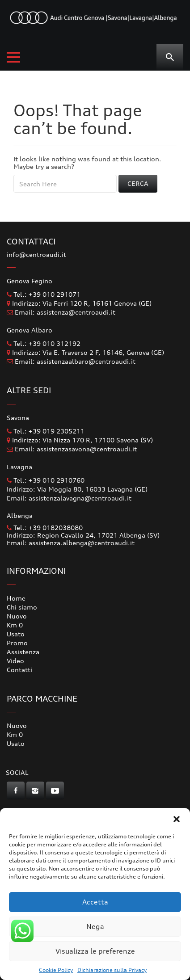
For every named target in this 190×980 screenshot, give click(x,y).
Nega (95, 927)
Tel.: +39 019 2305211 (46, 431)
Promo (17, 643)
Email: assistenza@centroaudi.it (65, 312)
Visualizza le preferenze (95, 951)
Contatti (19, 670)
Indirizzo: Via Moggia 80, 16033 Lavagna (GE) (77, 489)
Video (15, 661)
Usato (16, 634)
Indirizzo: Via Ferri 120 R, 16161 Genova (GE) (79, 303)
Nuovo (17, 616)
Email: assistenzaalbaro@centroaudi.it (75, 361)
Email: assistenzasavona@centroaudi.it (76, 449)
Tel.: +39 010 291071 (44, 294)
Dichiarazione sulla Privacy (112, 970)
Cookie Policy (56, 970)
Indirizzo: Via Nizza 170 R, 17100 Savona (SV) (80, 440)
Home (16, 598)
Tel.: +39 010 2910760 (46, 480)
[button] (177, 819)
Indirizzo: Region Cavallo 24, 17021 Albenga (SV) (83, 535)
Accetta (95, 902)
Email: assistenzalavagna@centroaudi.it (69, 498)
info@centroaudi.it (36, 254)
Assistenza (23, 652)
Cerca (138, 183)
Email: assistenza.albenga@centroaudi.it (71, 543)
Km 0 (15, 625)
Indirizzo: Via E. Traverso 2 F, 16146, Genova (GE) (85, 352)
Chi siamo (22, 607)
